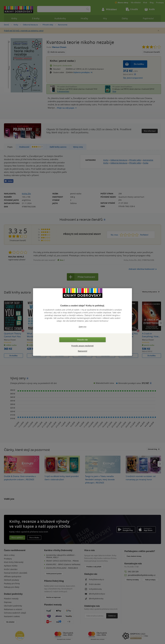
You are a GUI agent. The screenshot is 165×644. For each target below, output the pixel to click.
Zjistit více (82, 327)
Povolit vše (82, 340)
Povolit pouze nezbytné (82, 346)
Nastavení (83, 351)
